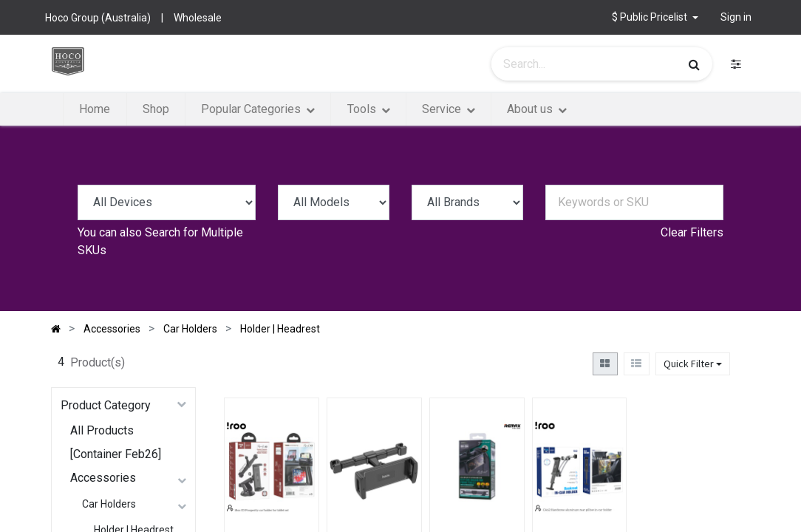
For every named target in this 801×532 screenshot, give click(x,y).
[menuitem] (95, 109)
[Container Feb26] (116, 454)
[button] (655, 17)
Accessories (103, 478)
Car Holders (109, 504)
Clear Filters (692, 232)
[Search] (694, 64)
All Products (102, 430)
